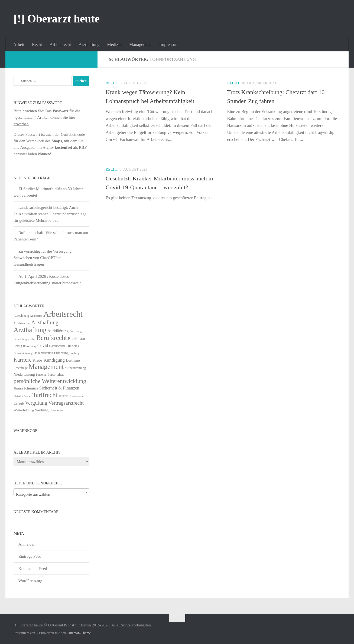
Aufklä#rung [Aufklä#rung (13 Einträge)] (58, 331)
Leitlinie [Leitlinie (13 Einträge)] (73, 360)
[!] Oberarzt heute (57, 19)
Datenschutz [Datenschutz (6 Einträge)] (57, 346)
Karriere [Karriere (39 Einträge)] (22, 360)
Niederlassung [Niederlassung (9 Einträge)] (24, 374)
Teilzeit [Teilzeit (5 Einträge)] (63, 396)
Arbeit (19, 44)
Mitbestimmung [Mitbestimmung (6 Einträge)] (75, 368)
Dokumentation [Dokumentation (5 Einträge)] (43, 353)
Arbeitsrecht (60, 44)
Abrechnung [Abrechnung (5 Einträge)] (21, 316)
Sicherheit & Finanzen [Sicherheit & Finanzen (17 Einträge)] (59, 388)
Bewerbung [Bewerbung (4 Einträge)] (30, 346)
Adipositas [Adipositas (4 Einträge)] (36, 316)
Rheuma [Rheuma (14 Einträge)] (31, 388)
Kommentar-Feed (33, 569)
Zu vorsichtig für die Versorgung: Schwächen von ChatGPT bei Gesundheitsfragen (43, 258)
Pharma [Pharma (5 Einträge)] (18, 388)
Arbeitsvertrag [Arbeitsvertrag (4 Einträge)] (22, 323)
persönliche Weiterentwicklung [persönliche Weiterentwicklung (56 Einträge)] (50, 381)
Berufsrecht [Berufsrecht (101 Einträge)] (52, 338)
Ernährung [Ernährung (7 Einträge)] (61, 353)
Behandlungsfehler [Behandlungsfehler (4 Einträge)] (25, 339)
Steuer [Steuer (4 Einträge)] (28, 396)
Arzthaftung (89, 44)
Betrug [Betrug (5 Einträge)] (18, 346)
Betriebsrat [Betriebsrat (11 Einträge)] (77, 339)
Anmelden (27, 544)
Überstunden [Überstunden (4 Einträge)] (57, 410)
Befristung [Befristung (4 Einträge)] (76, 331)
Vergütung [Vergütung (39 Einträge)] (36, 403)
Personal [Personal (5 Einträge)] (41, 375)
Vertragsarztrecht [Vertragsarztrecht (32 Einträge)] (66, 403)
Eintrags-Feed (30, 556)
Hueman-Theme (79, 633)
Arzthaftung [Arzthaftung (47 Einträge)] (45, 322)
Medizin (114, 44)
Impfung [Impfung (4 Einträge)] (75, 353)
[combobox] (51, 492)
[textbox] (51, 495)
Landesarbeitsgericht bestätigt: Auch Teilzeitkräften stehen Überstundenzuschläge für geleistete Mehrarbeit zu (50, 214)
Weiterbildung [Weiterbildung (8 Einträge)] (24, 410)
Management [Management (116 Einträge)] (46, 367)
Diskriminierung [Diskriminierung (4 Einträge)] (23, 353)
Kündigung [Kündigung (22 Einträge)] (54, 360)
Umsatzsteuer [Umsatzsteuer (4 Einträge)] (77, 396)
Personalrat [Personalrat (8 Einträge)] (56, 374)
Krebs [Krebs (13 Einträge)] (38, 360)
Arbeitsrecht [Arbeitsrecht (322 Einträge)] (63, 314)
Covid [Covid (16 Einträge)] (43, 346)
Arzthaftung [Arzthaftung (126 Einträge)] (30, 330)
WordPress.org (30, 581)
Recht (37, 44)
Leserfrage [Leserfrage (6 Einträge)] (21, 368)
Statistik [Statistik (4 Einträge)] (18, 396)
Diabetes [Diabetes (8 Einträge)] (73, 346)
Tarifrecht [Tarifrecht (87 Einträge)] (45, 395)
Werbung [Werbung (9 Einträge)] (42, 410)
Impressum (169, 44)
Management (141, 44)
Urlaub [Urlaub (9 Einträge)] (19, 403)
